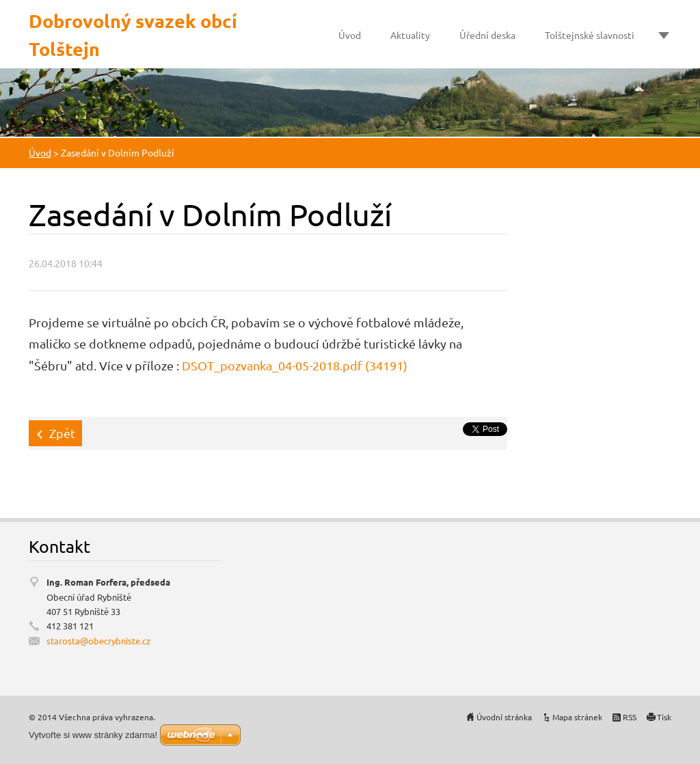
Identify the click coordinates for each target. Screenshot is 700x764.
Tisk (664, 717)
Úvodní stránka (504, 717)
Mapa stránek (577, 717)
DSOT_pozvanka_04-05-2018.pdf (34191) (295, 365)
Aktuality (410, 35)
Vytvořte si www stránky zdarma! (93, 735)
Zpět (62, 433)
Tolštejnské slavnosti (590, 35)
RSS (630, 717)
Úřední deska (487, 35)
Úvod (350, 35)
